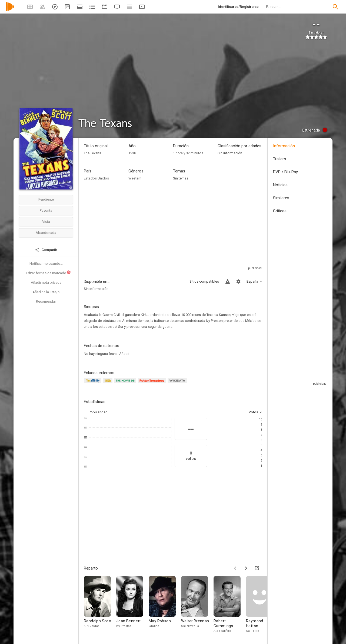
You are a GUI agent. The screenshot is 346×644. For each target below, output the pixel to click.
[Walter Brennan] (197, 605)
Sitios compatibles (204, 281)
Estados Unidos (96, 178)
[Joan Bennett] (132, 605)
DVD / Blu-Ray (285, 172)
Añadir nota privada (46, 282)
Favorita (46, 210)
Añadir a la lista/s (46, 292)
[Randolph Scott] (100, 605)
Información (284, 146)
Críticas (280, 211)
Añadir (124, 354)
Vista (46, 222)
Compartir (46, 250)
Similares (281, 198)
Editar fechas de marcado (49, 273)
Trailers (280, 159)
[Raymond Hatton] (262, 605)
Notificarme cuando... (46, 264)
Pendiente (46, 199)
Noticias (280, 185)
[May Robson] (165, 605)
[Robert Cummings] (230, 605)
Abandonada (46, 233)
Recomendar (46, 301)
